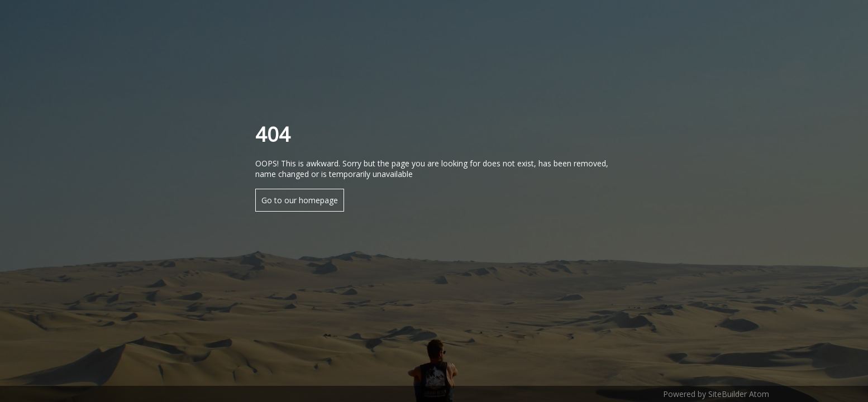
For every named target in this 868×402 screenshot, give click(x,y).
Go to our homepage (300, 200)
